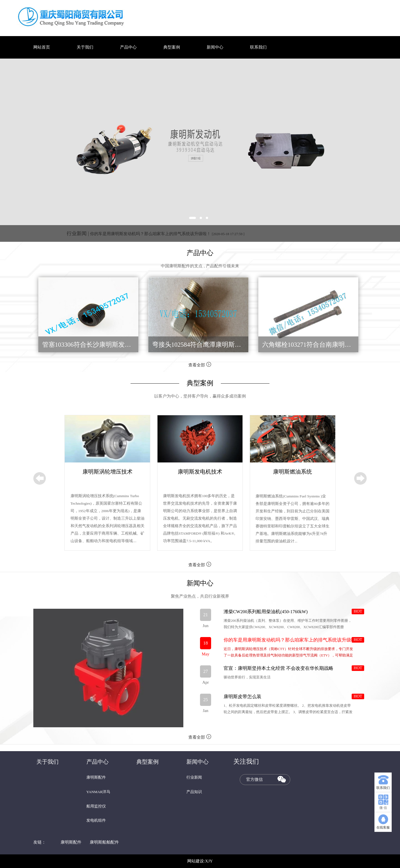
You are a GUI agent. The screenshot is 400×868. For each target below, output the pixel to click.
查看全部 (200, 364)
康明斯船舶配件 (104, 842)
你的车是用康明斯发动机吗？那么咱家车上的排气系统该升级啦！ (156, 234)
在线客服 (383, 821)
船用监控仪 (96, 806)
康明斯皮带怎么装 (242, 697)
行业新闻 (194, 777)
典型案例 (172, 47)
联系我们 (258, 47)
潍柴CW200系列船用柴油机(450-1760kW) (266, 612)
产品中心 (128, 47)
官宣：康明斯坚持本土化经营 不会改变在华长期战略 (278, 668)
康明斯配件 (96, 777)
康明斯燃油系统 (292, 472)
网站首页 (42, 47)
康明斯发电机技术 (200, 472)
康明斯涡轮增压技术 (107, 472)
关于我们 (85, 47)
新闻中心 (215, 47)
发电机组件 (96, 820)
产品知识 (194, 792)
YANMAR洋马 (98, 792)
